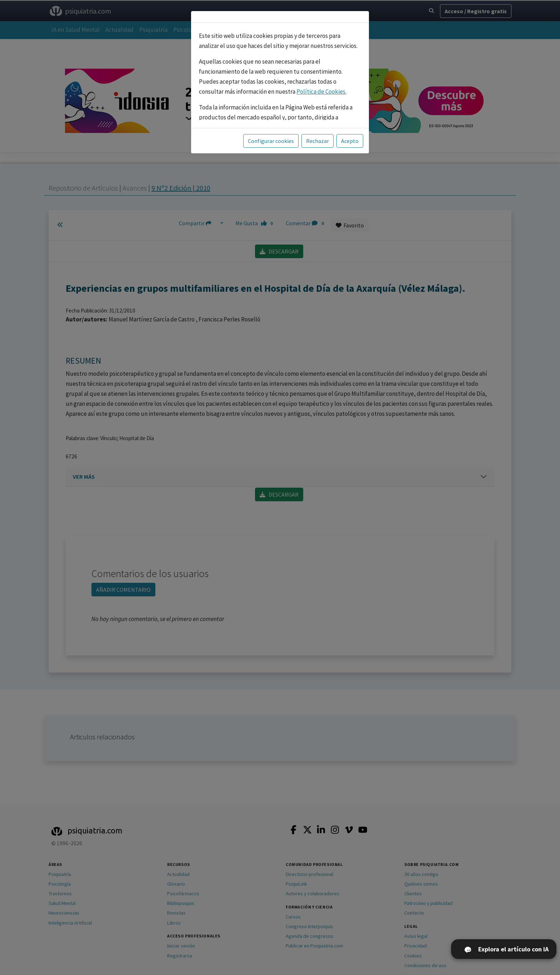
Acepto (350, 141)
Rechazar (317, 141)
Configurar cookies (271, 141)
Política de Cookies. (321, 92)
